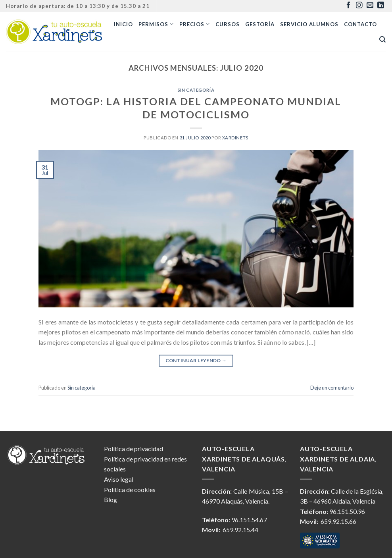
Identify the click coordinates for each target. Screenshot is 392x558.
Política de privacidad (134, 449)
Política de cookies (130, 489)
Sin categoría (196, 90)
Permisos (156, 24)
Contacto (360, 24)
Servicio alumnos (309, 24)
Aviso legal (119, 479)
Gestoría (260, 24)
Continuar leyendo (196, 360)
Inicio (123, 24)
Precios (195, 24)
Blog (110, 499)
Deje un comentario (332, 388)
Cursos (228, 24)
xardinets (235, 138)
